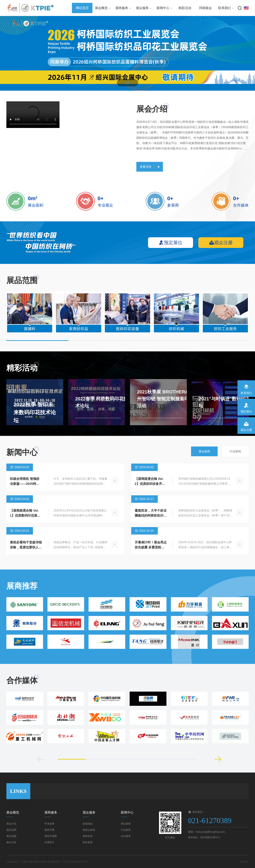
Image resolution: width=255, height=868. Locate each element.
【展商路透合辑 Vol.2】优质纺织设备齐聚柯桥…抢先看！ (150, 484)
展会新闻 (204, 451)
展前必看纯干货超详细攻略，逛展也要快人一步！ (26, 547)
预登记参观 (89, 830)
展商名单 (88, 836)
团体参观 (88, 842)
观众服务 (144, 8)
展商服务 (123, 8)
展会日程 (11, 842)
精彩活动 (185, 8)
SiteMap (244, 862)
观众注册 (221, 243)
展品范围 (11, 830)
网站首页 (82, 8)
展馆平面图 (51, 836)
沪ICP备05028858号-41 (75, 862)
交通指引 (49, 842)
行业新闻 (235, 451)
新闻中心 (164, 8)
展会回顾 (11, 836)
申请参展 (49, 824)
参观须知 (88, 824)
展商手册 (49, 830)
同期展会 (205, 8)
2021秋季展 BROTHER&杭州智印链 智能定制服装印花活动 (165, 399)
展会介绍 (11, 824)
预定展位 (171, 243)
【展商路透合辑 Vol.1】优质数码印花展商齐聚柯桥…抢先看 (25, 516)
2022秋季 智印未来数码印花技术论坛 (35, 412)
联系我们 (226, 8)
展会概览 (103, 8)
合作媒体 (126, 836)
